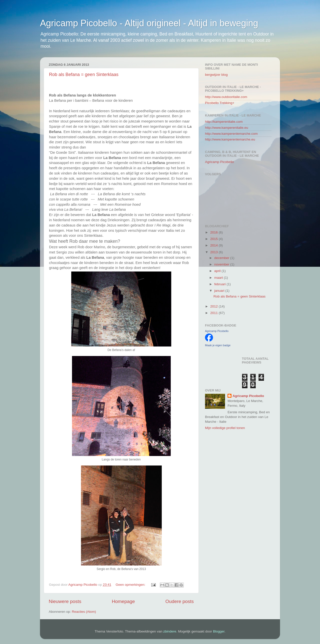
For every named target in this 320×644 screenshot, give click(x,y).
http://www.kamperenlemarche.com (231, 134)
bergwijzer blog (216, 75)
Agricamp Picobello (219, 162)
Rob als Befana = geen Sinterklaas (84, 74)
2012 (214, 306)
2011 (214, 313)
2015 (214, 239)
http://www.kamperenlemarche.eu (230, 139)
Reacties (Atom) (84, 612)
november (222, 264)
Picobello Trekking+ (220, 103)
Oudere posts (180, 601)
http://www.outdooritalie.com (226, 97)
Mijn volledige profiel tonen (225, 428)
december (222, 258)
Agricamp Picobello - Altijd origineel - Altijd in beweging (149, 23)
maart (219, 278)
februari (220, 284)
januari (220, 291)
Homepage (123, 601)
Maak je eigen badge (218, 345)
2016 (214, 232)
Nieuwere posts (65, 601)
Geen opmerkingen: (131, 585)
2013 (214, 252)
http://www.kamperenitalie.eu (227, 128)
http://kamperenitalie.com (224, 122)
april (218, 271)
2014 (214, 245)
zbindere (170, 631)
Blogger (219, 631)
